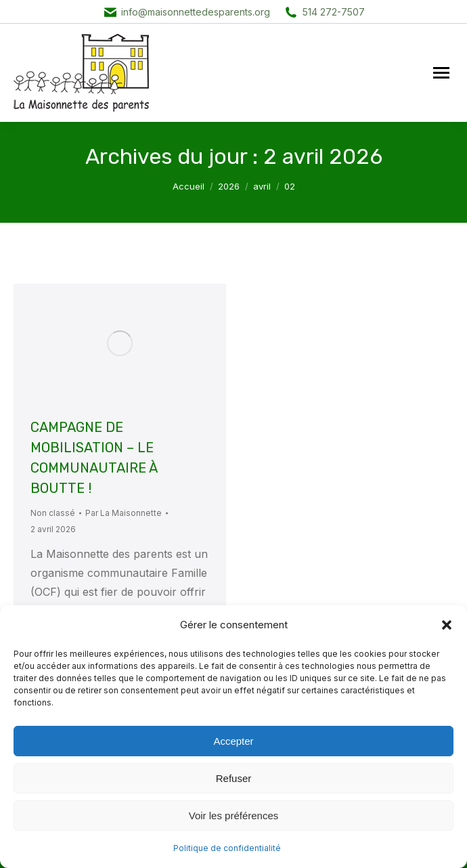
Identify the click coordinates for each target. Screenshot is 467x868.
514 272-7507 (334, 12)
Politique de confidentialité (227, 848)
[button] (447, 625)
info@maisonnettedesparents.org (196, 12)
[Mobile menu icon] (441, 73)
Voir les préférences (234, 816)
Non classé (53, 513)
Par (124, 513)
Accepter (233, 741)
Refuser (234, 778)
